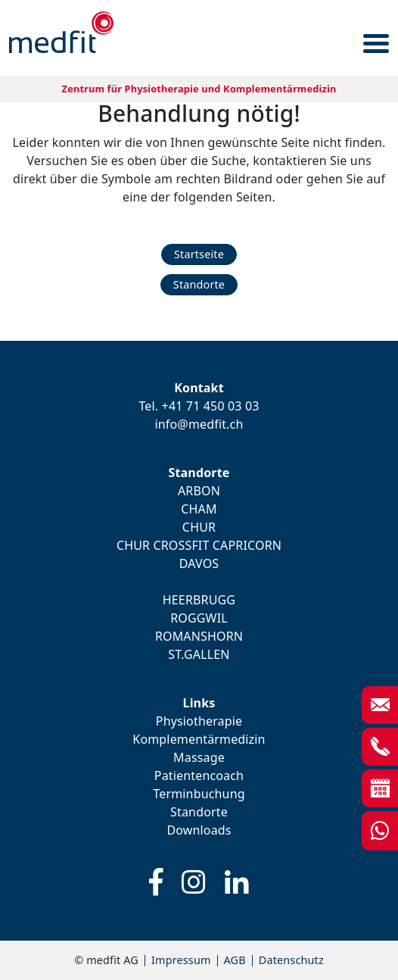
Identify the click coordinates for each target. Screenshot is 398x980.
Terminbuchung (199, 794)
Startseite (199, 254)
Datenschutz (291, 960)
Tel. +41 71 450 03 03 (199, 406)
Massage (199, 757)
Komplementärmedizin (199, 739)
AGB (235, 960)
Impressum (181, 960)
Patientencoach (199, 776)
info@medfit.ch (199, 424)
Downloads (199, 830)
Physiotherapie (199, 721)
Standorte (199, 284)
